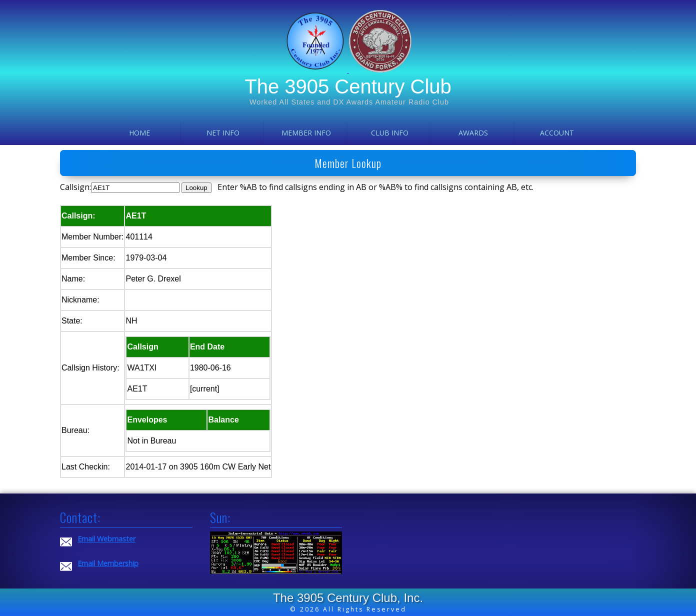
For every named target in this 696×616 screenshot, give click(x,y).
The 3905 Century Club (348, 86)
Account (557, 133)
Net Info (223, 133)
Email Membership (108, 563)
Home (139, 133)
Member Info (306, 133)
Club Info (390, 133)
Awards (473, 133)
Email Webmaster (106, 539)
